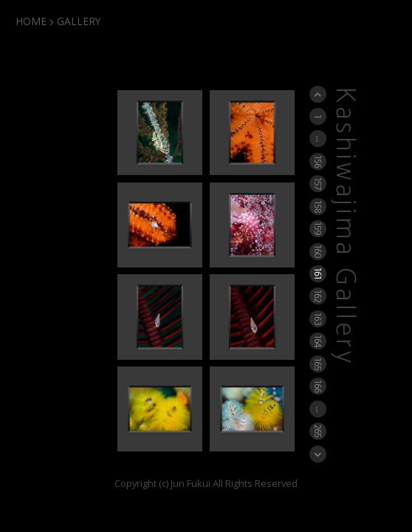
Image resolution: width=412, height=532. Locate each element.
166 (318, 386)
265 (318, 431)
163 (318, 318)
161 (318, 273)
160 (318, 251)
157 (318, 184)
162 (318, 296)
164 (318, 341)
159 (318, 228)
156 (318, 161)
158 (318, 206)
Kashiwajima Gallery (344, 226)
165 (318, 363)
